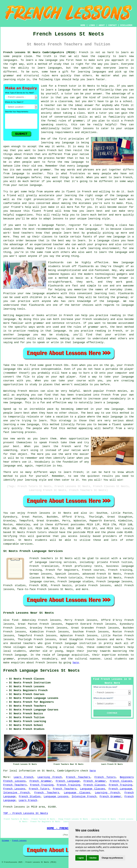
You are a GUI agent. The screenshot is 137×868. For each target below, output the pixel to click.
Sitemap (5, 841)
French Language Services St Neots (41, 671)
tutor (68, 94)
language (63, 655)
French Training (42, 785)
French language (15, 655)
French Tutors (105, 777)
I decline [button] (93, 858)
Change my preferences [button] (112, 858)
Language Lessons (56, 797)
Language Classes (92, 789)
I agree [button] (81, 858)
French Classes (121, 781)
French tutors (37, 532)
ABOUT (102, 25)
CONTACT (113, 25)
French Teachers (78, 777)
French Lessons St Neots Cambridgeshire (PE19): (40, 52)
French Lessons (14, 789)
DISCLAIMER (126, 25)
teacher (50, 105)
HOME (83, 25)
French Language (68, 781)
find (15, 620)
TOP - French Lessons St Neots (26, 813)
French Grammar (41, 781)
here (76, 663)
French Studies (30, 797)
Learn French (24, 777)
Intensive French (16, 793)
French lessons (39, 513)
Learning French (50, 777)
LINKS (92, 25)
